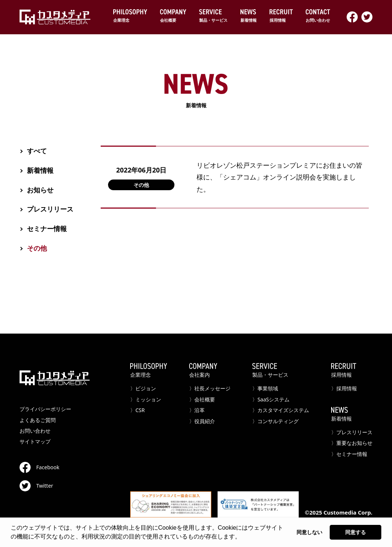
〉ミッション (146, 399)
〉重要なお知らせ (352, 443)
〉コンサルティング (275, 421)
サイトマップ (35, 441)
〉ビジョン (143, 388)
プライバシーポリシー (45, 409)
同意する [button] (355, 532)
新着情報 (40, 170)
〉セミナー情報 (349, 454)
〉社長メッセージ (210, 388)
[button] (243, 537)
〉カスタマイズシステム (281, 410)
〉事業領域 (265, 388)
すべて (37, 151)
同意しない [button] (309, 532)
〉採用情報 (344, 388)
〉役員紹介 (202, 421)
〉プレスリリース (352, 432)
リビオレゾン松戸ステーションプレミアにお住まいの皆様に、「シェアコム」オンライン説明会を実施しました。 (280, 177)
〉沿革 (197, 410)
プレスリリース (50, 209)
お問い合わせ (35, 431)
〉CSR (137, 410)
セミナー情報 (47, 229)
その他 (141, 185)
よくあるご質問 (38, 420)
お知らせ (40, 190)
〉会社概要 (202, 399)
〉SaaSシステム (271, 399)
